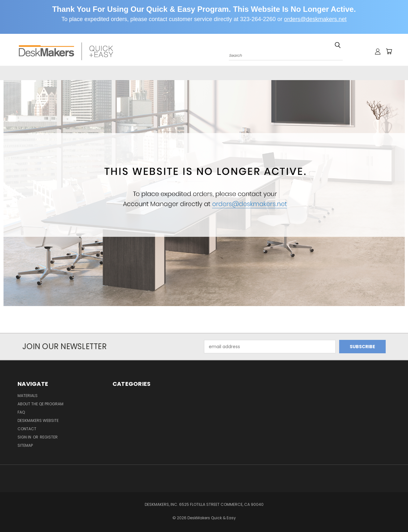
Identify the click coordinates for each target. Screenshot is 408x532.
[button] (204, 193)
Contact (373, 73)
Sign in (25, 437)
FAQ (284, 73)
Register (49, 437)
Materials (188, 73)
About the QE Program (240, 73)
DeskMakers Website (325, 73)
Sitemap (25, 446)
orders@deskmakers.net (315, 19)
